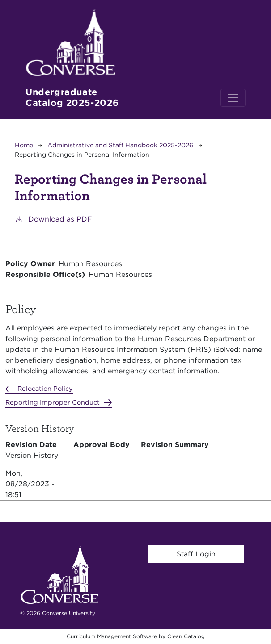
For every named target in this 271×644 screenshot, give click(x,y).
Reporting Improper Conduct (53, 402)
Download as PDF (53, 219)
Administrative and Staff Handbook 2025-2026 (120, 145)
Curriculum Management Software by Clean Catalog (136, 636)
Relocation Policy (45, 388)
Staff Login (196, 554)
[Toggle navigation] (233, 98)
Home (24, 145)
